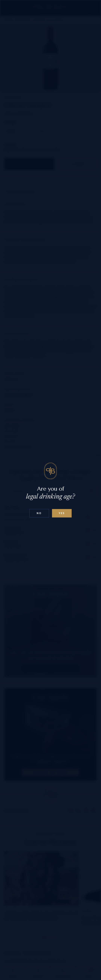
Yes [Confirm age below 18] (62, 513)
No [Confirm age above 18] (39, 513)
